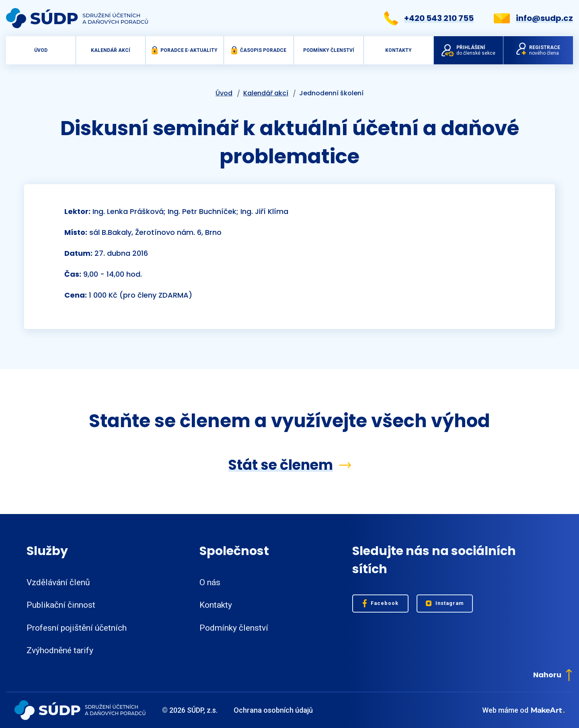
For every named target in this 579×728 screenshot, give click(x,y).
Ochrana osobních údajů (273, 710)
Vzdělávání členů (58, 582)
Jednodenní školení (331, 93)
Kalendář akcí (111, 50)
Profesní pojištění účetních (77, 628)
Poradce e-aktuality (185, 50)
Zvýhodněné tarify (60, 650)
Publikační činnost (61, 605)
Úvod (41, 50)
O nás (210, 582)
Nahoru (553, 675)
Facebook (380, 603)
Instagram (445, 603)
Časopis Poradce (259, 50)
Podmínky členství (329, 50)
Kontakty (398, 50)
